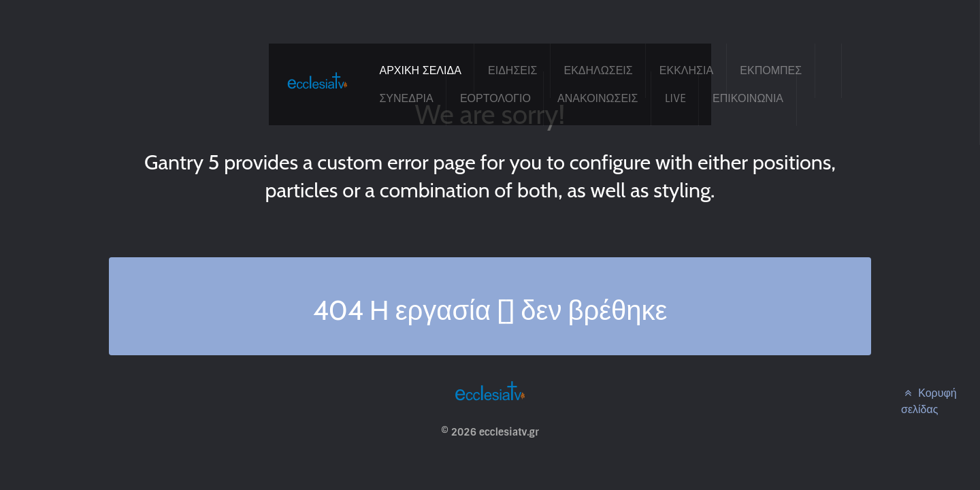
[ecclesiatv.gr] (317, 94)
